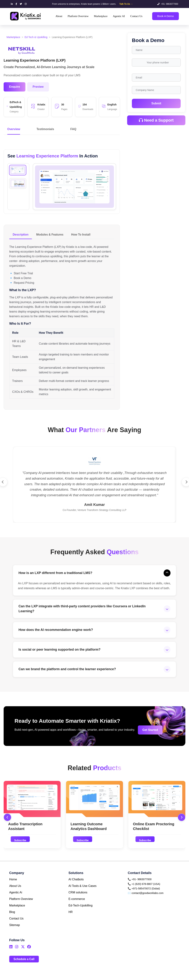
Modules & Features (51, 235)
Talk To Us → (126, 4)
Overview (14, 129)
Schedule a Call (24, 966)
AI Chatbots (76, 886)
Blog (12, 919)
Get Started (147, 737)
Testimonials (45, 129)
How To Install (82, 235)
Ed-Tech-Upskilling (81, 913)
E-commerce (77, 906)
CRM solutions (78, 899)
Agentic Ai (16, 899)
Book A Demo (166, 16)
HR (71, 919)
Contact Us (16, 926)
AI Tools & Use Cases (83, 893)
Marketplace (13, 37)
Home (13, 886)
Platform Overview (21, 906)
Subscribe (20, 847)
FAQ (73, 129)
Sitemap (15, 932)
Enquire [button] (15, 87)
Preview (38, 87)
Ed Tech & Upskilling (36, 37)
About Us (15, 893)
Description (21, 235)
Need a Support (156, 120)
